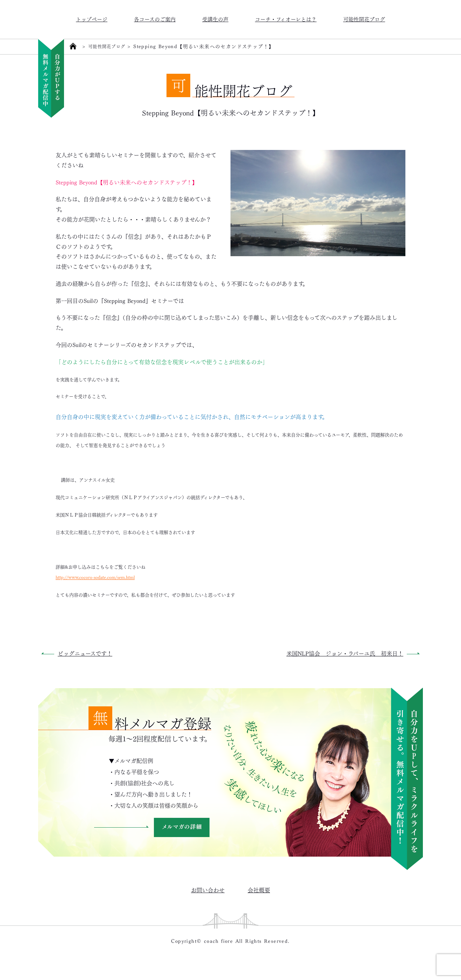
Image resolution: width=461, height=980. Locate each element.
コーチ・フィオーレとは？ (286, 19)
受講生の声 (215, 19)
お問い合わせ (208, 890)
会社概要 (259, 890)
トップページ (92, 19)
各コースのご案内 (155, 19)
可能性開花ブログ (364, 19)
